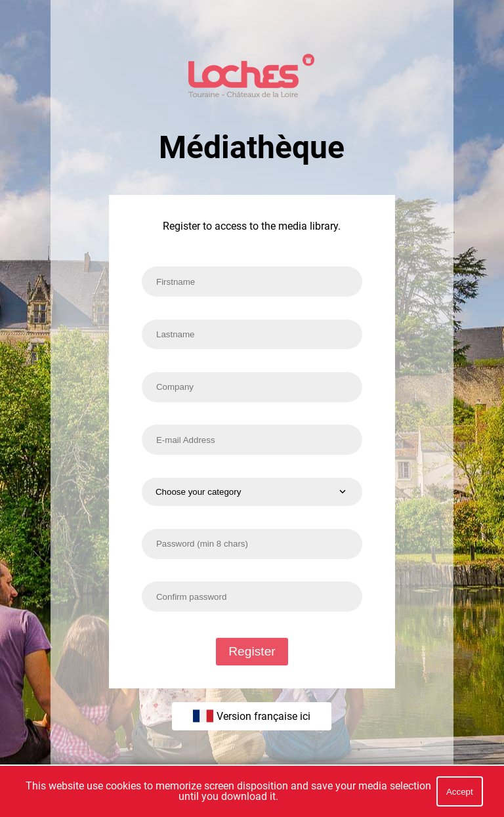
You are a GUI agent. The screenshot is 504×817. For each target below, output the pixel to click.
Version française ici (252, 716)
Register (252, 651)
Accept (460, 792)
